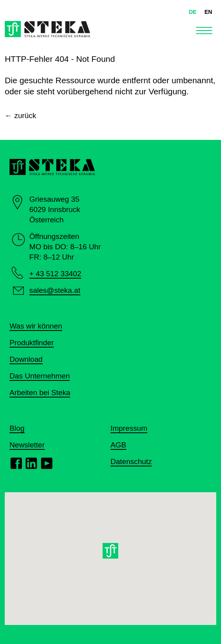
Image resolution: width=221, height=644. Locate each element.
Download (26, 359)
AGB (118, 445)
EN (208, 12)
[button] (111, 553)
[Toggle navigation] (204, 29)
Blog (17, 428)
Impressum (129, 428)
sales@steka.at (55, 290)
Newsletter (27, 445)
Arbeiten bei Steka (40, 393)
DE (193, 12)
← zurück (20, 116)
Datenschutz (131, 462)
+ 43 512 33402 (55, 274)
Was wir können (36, 326)
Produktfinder (32, 343)
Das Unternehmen (40, 376)
